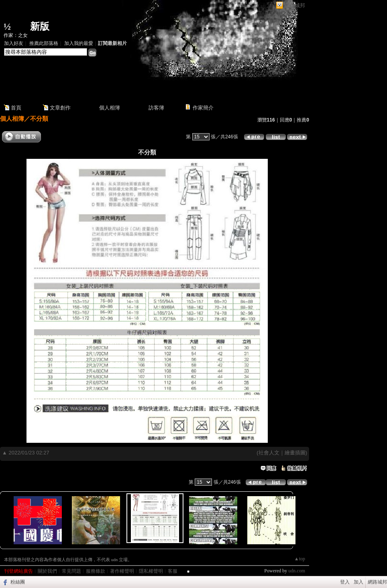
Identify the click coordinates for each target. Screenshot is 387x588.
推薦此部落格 (44, 43)
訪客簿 (156, 108)
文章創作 (60, 108)
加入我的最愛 (79, 43)
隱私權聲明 (151, 571)
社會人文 (269, 453)
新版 (40, 26)
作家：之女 (16, 35)
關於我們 (47, 571)
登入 (345, 582)
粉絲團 (18, 582)
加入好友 (14, 43)
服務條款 (96, 571)
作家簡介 (203, 108)
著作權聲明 (122, 571)
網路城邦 (295, 5)
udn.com (297, 571)
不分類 (39, 119)
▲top (300, 559)
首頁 (16, 108)
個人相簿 (110, 108)
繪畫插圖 (295, 453)
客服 (173, 571)
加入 (358, 582)
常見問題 (71, 571)
